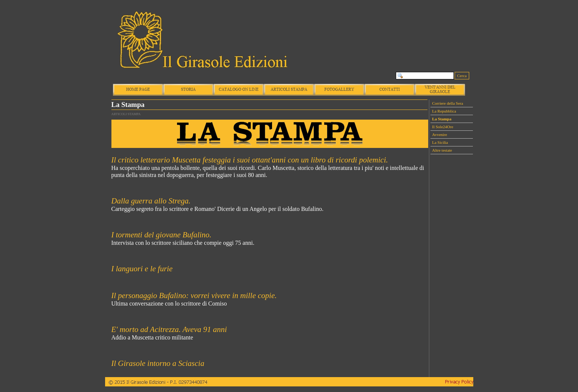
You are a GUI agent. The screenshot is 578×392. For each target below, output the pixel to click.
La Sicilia (440, 142)
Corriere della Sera (448, 103)
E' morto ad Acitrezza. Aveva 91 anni (169, 329)
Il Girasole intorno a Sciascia (158, 363)
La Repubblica (444, 111)
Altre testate (442, 150)
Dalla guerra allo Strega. (151, 201)
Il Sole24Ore (443, 127)
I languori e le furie (142, 269)
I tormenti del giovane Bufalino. (162, 235)
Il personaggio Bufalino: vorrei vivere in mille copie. (194, 295)
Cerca (462, 76)
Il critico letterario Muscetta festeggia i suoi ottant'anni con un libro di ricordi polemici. (250, 160)
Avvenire (440, 135)
